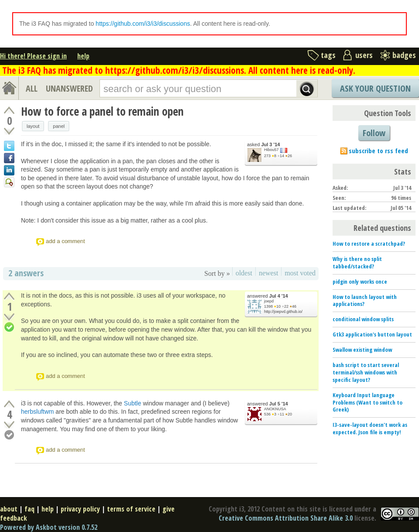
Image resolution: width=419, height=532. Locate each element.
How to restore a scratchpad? (369, 244)
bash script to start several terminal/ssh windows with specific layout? (366, 372)
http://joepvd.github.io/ (283, 312)
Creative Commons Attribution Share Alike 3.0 (286, 518)
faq (29, 509)
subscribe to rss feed (378, 151)
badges (404, 55)
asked (263, 145)
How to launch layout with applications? (365, 300)
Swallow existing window (362, 350)
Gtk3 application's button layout (372, 334)
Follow (374, 133)
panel (59, 126)
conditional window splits (363, 319)
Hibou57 (271, 150)
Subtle (133, 403)
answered (268, 296)
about (9, 509)
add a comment (65, 241)
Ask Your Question (375, 88)
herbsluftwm (37, 412)
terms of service (131, 509)
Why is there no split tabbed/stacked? (357, 263)
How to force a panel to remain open (102, 111)
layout (33, 126)
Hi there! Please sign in (33, 56)
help (83, 56)
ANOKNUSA (275, 409)
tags (328, 55)
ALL (32, 88)
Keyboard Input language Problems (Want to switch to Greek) (367, 402)
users (364, 55)
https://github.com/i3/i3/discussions (143, 24)
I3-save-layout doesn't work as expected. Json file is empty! (370, 428)
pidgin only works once (360, 281)
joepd (269, 301)
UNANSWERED (69, 88)
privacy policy (80, 509)
